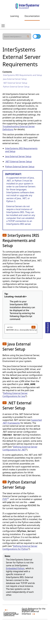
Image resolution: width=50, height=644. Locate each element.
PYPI (6, 499)
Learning (15, 16)
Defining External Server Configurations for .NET (20, 448)
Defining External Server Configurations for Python (20, 548)
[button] (5, 235)
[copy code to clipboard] (33, 327)
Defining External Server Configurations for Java (15, 395)
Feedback (48, 327)
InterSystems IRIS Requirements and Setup (23, 75)
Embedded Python (15, 568)
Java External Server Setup (15, 79)
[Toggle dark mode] (37, 36)
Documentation (32, 16)
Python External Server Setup (16, 87)
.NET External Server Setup (15, 83)
